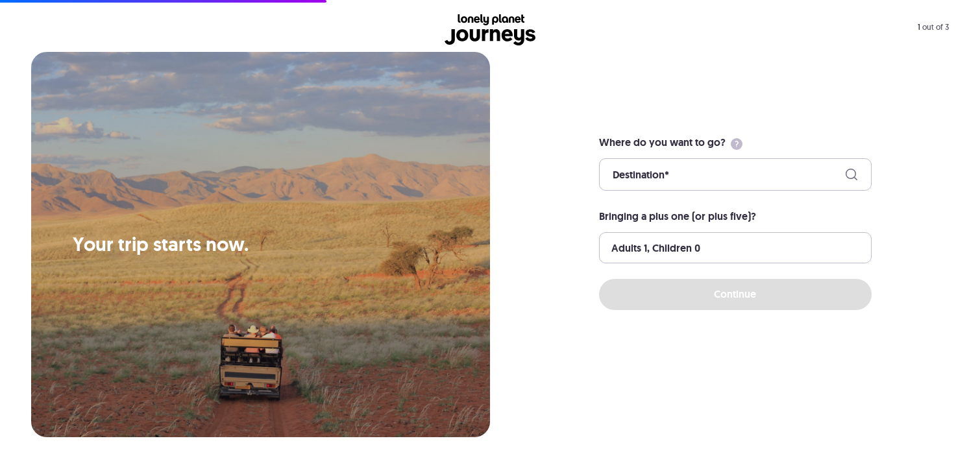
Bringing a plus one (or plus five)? (678, 216)
